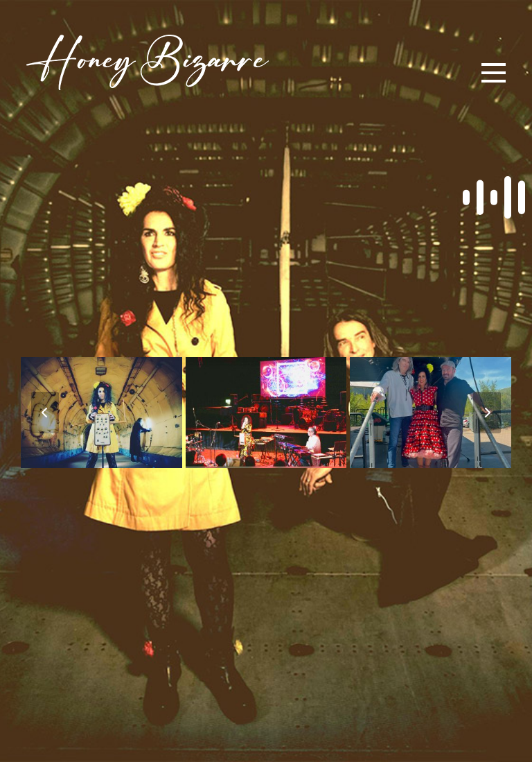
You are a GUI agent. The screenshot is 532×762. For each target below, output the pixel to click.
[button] (494, 73)
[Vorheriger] (45, 413)
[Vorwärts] (487, 413)
